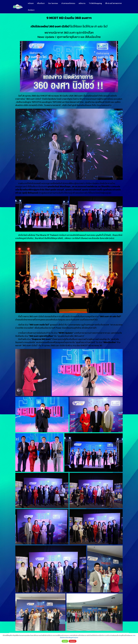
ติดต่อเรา (31, 10)
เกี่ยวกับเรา (41, 3)
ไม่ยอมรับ (73, 641)
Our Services (53, 3)
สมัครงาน (82, 3)
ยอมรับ (65, 641)
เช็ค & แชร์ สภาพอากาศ (113, 3)
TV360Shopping (95, 3)
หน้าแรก (31, 3)
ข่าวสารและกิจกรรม (68, 3)
